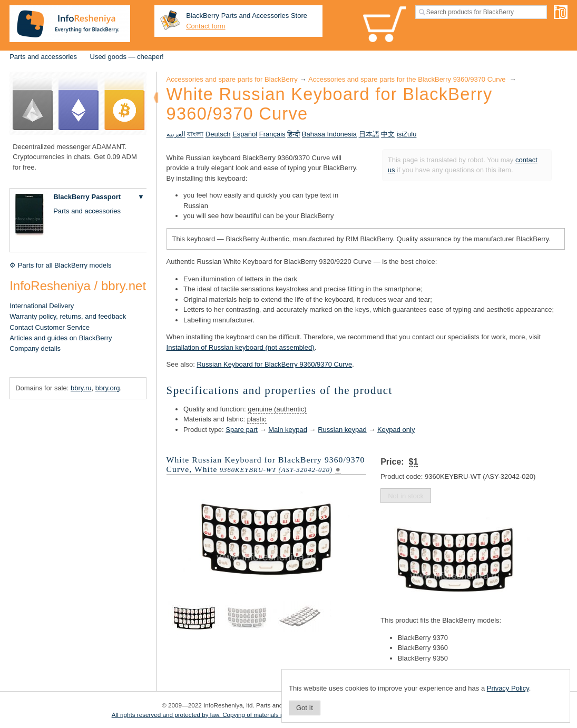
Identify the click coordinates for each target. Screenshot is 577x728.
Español (245, 134)
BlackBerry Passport (87, 197)
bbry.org (108, 388)
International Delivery (42, 306)
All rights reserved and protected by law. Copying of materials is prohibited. (214, 715)
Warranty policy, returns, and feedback (68, 316)
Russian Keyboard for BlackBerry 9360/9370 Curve (274, 364)
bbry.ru (81, 388)
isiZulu (407, 134)
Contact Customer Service (50, 327)
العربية (176, 134)
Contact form (206, 26)
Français (272, 134)
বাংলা (195, 134)
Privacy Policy (508, 688)
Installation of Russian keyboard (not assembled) (241, 347)
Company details (35, 348)
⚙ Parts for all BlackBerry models (60, 265)
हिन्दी (294, 134)
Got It (305, 708)
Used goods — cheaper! (127, 57)
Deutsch (218, 134)
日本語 (369, 134)
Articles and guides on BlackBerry (61, 338)
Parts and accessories (43, 57)
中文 (388, 134)
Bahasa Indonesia (329, 134)
